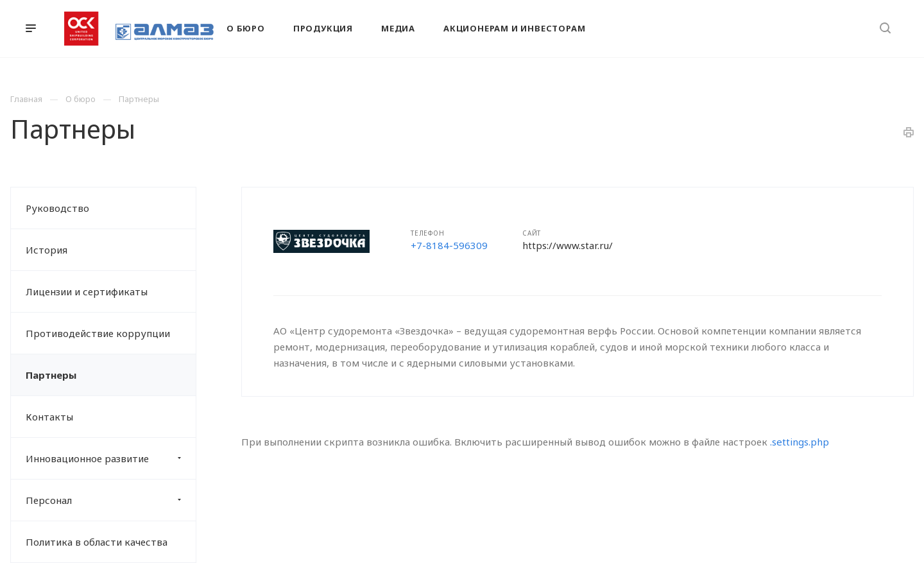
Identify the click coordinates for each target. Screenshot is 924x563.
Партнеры (51, 375)
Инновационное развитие (111, 458)
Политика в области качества (97, 542)
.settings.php (800, 442)
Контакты (49, 417)
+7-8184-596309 (449, 245)
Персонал (111, 500)
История (47, 250)
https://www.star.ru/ (568, 245)
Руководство (57, 208)
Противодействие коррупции (98, 333)
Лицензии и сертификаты (87, 291)
